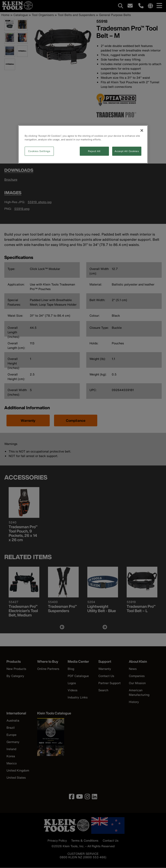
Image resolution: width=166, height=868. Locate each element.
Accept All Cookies (127, 151)
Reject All (94, 151)
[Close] (142, 130)
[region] (83, 144)
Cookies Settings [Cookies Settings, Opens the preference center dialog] (39, 151)
